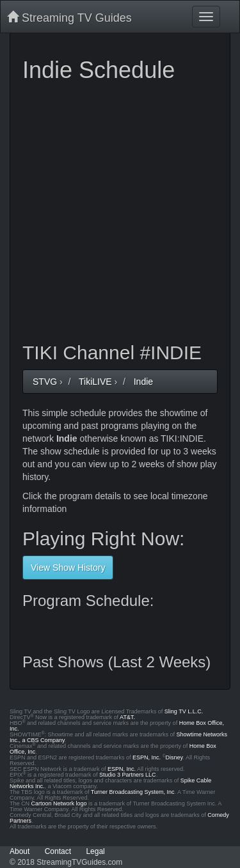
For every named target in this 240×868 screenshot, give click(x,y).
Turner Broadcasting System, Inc (133, 792)
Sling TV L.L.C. (184, 711)
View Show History (68, 568)
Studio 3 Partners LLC (128, 775)
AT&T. (127, 717)
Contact (58, 851)
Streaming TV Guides (69, 18)
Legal (95, 851)
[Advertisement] (120, 209)
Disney (174, 757)
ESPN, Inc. (147, 757)
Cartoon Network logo (59, 803)
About (20, 851)
